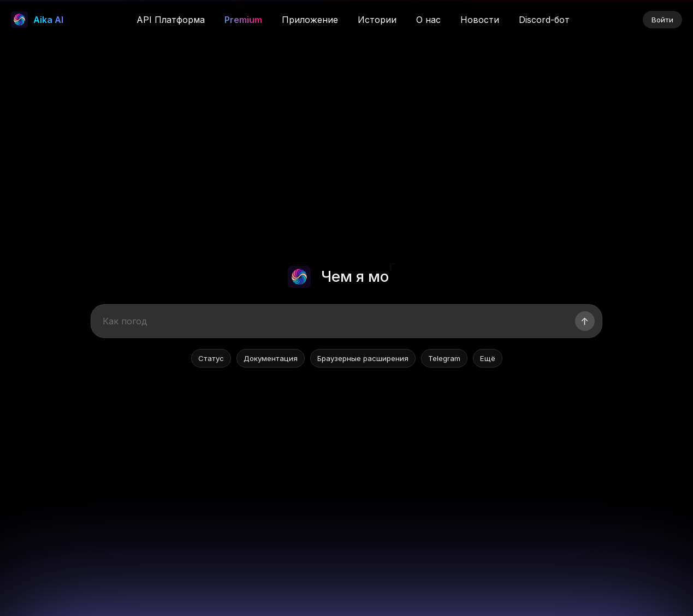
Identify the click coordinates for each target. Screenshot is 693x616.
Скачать (529, 15)
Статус (211, 359)
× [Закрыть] (665, 15)
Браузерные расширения (363, 359)
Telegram (444, 359)
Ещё (488, 359)
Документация (271, 359)
